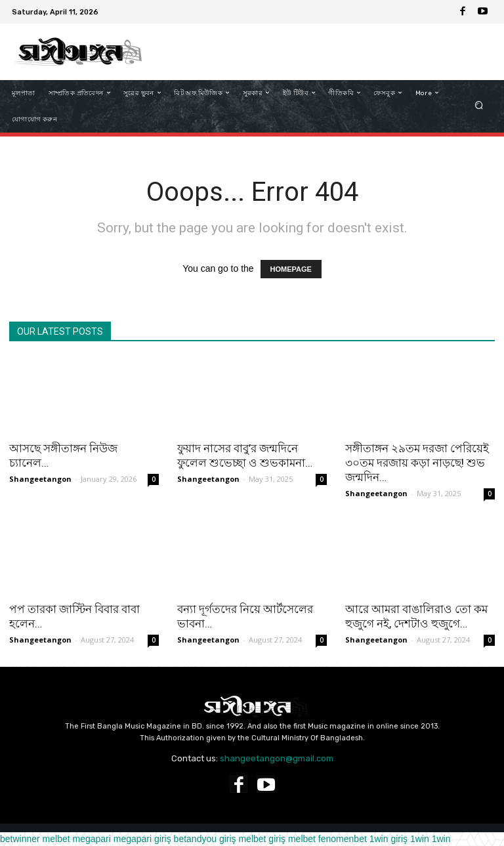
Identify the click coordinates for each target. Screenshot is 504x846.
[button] (479, 106)
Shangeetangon (40, 479)
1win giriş (388, 839)
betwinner (20, 839)
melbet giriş (262, 839)
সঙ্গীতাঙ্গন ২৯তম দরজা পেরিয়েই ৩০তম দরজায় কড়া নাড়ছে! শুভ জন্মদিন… (417, 463)
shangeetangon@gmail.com (277, 758)
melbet (56, 839)
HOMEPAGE (291, 269)
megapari (92, 839)
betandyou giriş (205, 839)
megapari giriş (142, 839)
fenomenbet (343, 839)
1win (420, 839)
